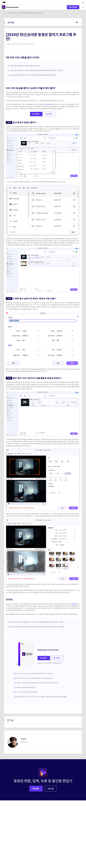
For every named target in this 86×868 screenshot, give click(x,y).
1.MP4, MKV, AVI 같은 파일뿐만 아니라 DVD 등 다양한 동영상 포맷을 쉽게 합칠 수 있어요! (37, 622)
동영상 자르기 (12, 13)
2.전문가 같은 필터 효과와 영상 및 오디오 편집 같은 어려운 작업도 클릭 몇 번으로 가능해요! (37, 627)
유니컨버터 (47, 104)
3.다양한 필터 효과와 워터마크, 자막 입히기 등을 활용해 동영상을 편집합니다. (33, 75)
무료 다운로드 (73, 7)
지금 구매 (51, 789)
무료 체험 (36, 788)
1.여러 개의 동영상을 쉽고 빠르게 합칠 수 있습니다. (25, 66)
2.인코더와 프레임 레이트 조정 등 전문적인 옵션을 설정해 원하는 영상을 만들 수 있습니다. (37, 70)
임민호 (9, 44)
